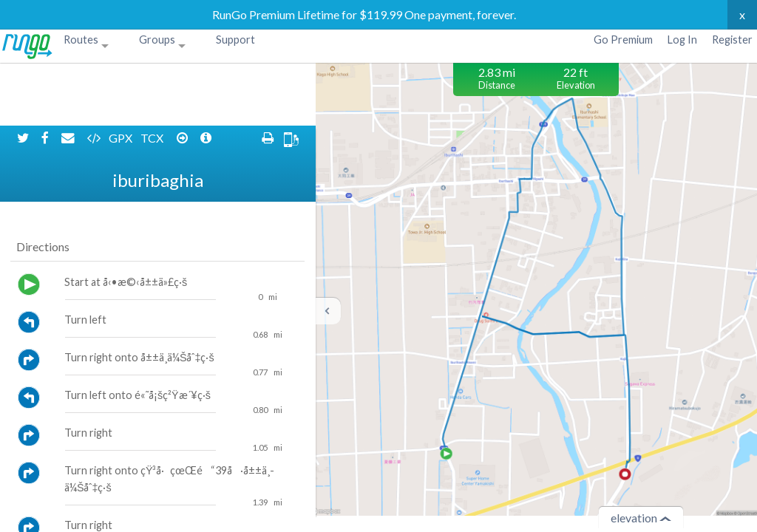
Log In (682, 40)
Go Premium (623, 40)
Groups (157, 40)
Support (235, 40)
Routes (81, 40)
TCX (153, 75)
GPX (122, 75)
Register (732, 40)
